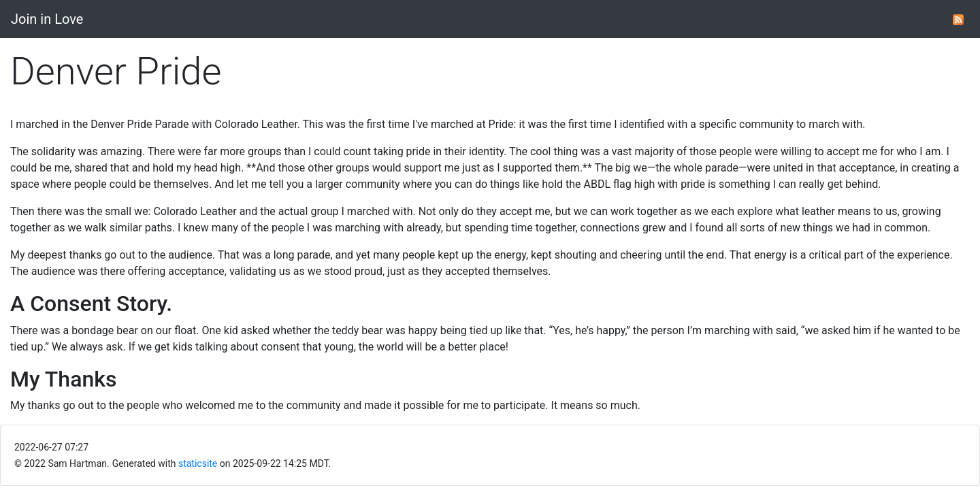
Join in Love (47, 19)
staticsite (198, 463)
